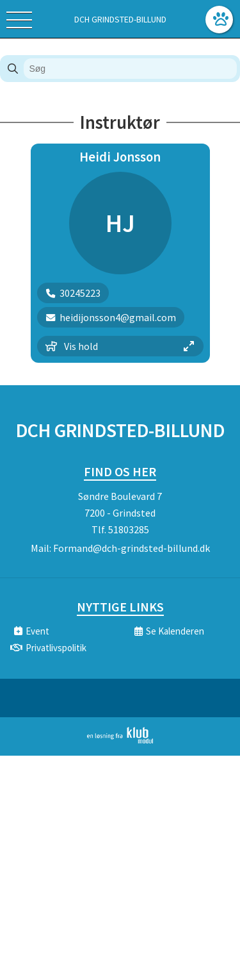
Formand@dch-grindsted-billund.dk (132, 548)
